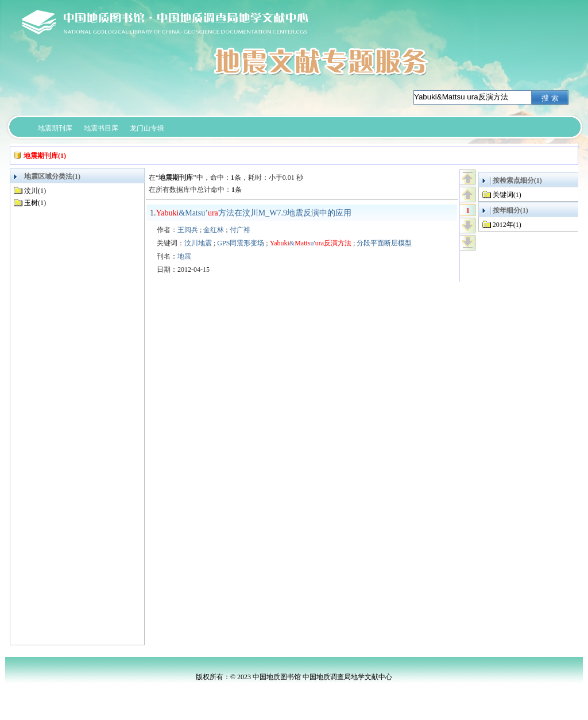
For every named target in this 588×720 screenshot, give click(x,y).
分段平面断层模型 (384, 243)
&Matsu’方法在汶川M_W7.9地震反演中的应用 (254, 213)
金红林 (214, 230)
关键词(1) (507, 195)
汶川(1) (35, 191)
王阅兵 (188, 230)
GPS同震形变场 (241, 243)
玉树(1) (35, 203)
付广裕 (240, 230)
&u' (311, 243)
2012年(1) (507, 225)
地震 (184, 256)
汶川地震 (198, 243)
